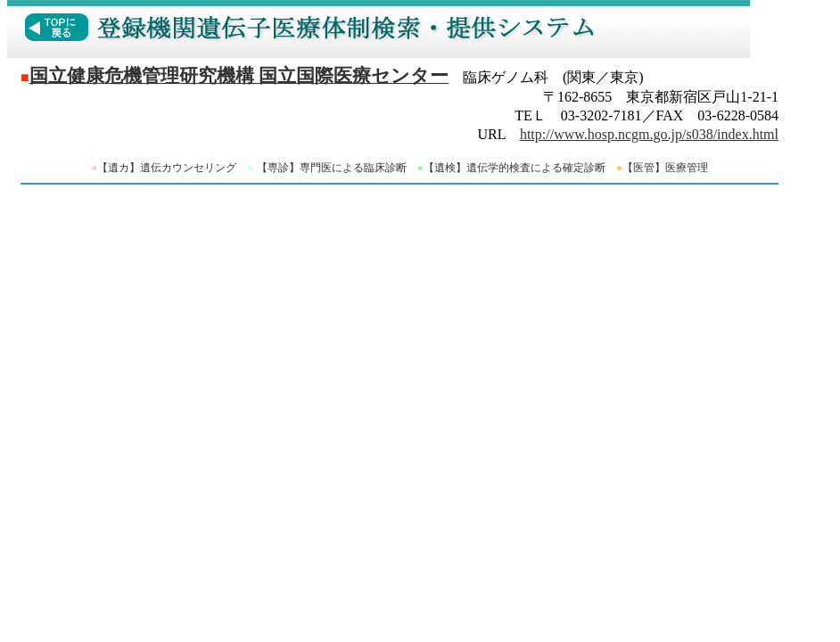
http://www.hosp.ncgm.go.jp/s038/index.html (649, 134)
